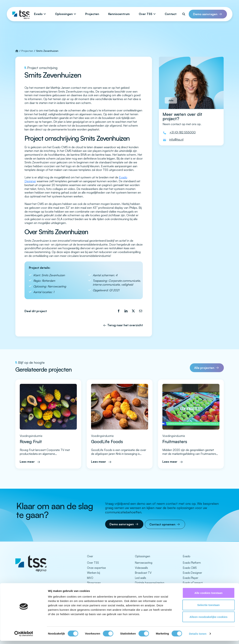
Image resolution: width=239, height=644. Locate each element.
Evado (38, 14)
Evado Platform (192, 563)
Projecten (92, 14)
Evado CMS (190, 568)
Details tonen (198, 637)
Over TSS (146, 14)
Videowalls (141, 568)
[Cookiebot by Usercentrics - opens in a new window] (24, 637)
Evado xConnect (193, 583)
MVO (90, 578)
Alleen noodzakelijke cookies (208, 620)
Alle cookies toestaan (208, 596)
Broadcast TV (143, 573)
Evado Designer (192, 573)
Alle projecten (204, 368)
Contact (171, 14)
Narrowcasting (144, 563)
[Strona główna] (17, 51)
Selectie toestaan (209, 608)
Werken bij (94, 573)
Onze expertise (96, 568)
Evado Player (191, 578)
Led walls (141, 578)
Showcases (94, 583)
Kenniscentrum (119, 14)
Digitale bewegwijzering (150, 583)
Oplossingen (64, 14)
